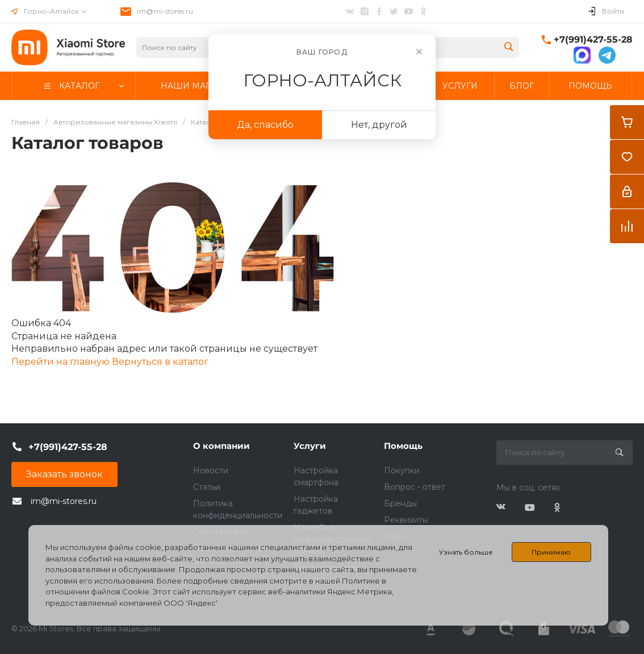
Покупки (402, 470)
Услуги (310, 446)
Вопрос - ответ (415, 487)
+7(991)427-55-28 (593, 39)
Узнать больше (466, 552)
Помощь (403, 446)
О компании (221, 446)
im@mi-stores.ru (165, 11)
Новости (211, 470)
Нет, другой (379, 125)
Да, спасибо (265, 125)
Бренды (400, 503)
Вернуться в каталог (160, 362)
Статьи (207, 487)
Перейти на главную (62, 362)
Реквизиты (406, 520)
